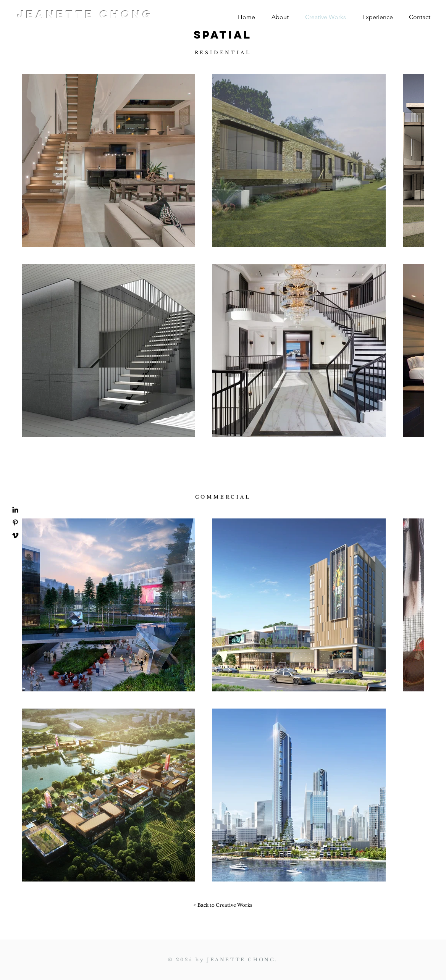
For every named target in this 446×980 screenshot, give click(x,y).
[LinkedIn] (15, 510)
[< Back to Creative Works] (223, 905)
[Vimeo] (15, 536)
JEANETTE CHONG (85, 15)
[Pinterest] (15, 523)
